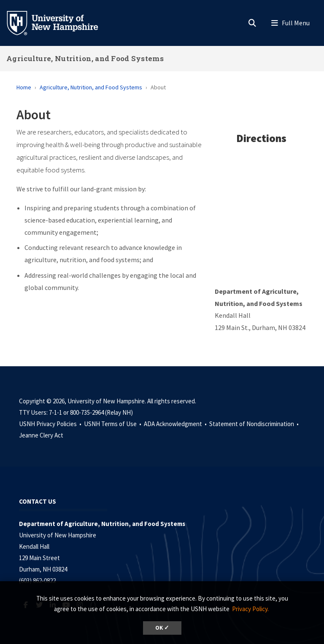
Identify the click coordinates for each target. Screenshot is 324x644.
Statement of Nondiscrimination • (255, 424)
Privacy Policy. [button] (250, 609)
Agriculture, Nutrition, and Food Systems (85, 58)
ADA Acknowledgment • (176, 424)
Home (24, 87)
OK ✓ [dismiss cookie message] (162, 628)
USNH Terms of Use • (113, 424)
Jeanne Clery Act (41, 435)
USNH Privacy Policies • (51, 424)
